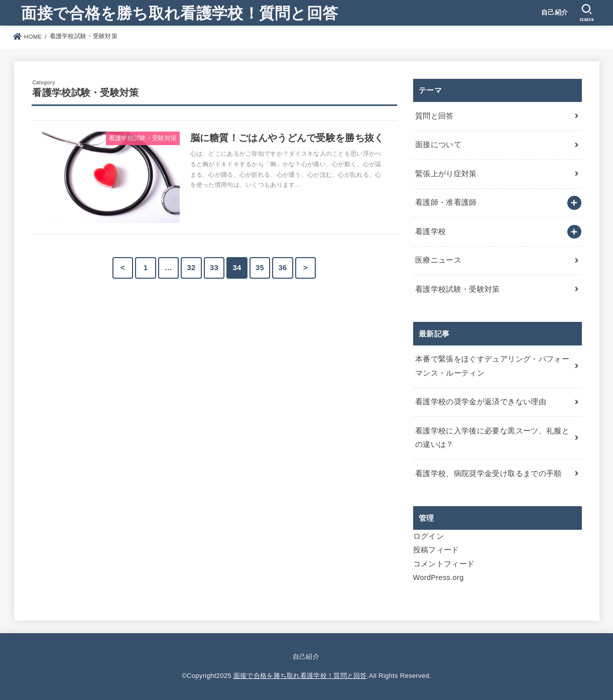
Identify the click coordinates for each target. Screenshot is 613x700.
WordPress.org (439, 577)
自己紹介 (555, 12)
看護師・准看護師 (446, 202)
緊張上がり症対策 (446, 174)
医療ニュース (438, 260)
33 (214, 268)
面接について (438, 145)
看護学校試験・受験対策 (458, 289)
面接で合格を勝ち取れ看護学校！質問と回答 (179, 12)
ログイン (428, 536)
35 (260, 268)
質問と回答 (435, 116)
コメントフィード (444, 564)
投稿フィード (436, 550)
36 (282, 268)
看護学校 (431, 231)
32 (191, 268)
